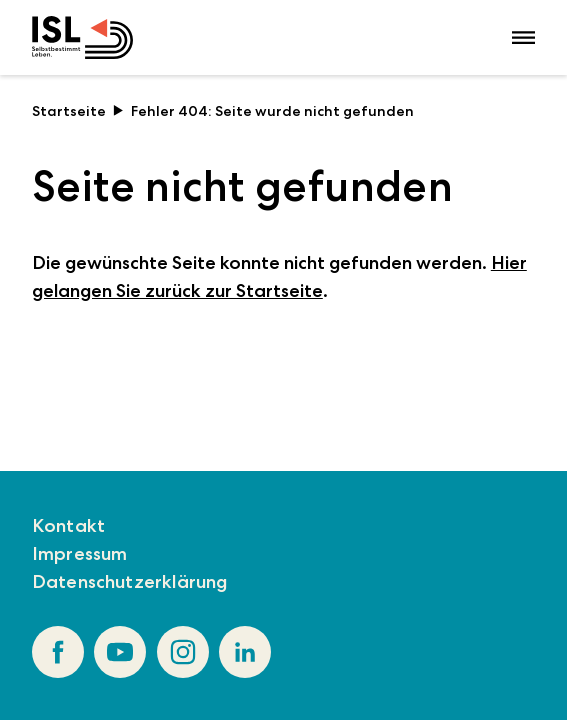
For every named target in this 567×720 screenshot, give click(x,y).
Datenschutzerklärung (130, 581)
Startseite (78, 111)
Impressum (80, 553)
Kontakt (68, 525)
